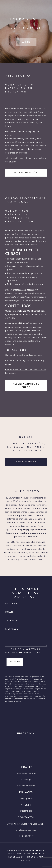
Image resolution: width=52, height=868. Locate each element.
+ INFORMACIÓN (26, 173)
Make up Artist (26, 799)
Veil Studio (26, 805)
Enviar (15, 662)
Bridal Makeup (26, 811)
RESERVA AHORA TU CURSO (26, 386)
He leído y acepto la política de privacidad (23, 651)
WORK (26, 42)
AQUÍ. (24, 701)
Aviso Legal (26, 780)
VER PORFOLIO (26, 462)
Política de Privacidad (26, 774)
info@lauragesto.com (26, 830)
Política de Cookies (26, 786)
